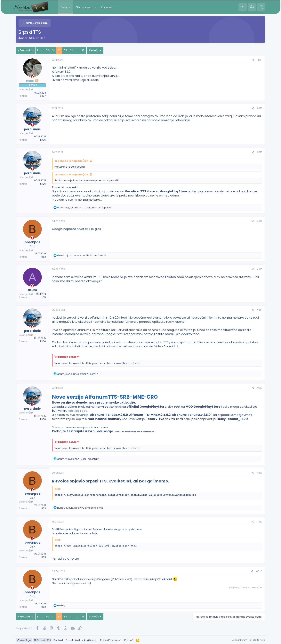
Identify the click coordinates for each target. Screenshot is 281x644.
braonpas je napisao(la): (71, 161)
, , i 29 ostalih (78, 374)
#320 (259, 571)
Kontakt (58, 640)
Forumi (65, 7)
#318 (259, 473)
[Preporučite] (253, 60)
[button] (96, 7)
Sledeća (94, 50)
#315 (259, 269)
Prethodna (26, 50)
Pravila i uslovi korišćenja (82, 640)
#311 (260, 60)
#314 (259, 221)
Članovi (107, 7)
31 (53, 50)
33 (65, 50)
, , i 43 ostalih (78, 459)
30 (47, 50)
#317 (259, 388)
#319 (259, 522)
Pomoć (129, 640)
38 (83, 50)
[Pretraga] (261, 7)
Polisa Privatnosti (111, 640)
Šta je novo (84, 7)
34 (72, 50)
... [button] (42, 50)
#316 (259, 310)
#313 (259, 152)
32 (59, 50)
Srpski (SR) (42, 640)
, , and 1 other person (85, 208)
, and (82, 255)
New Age (24, 640)
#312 (259, 108)
